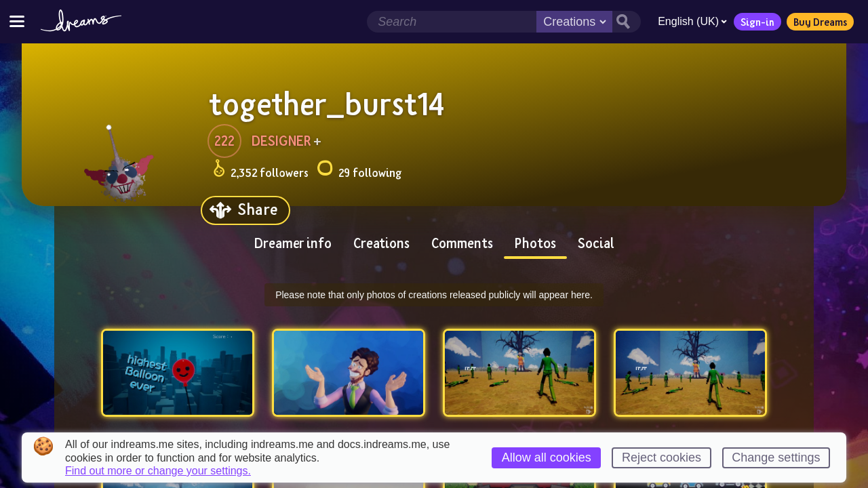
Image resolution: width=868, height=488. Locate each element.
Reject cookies (662, 457)
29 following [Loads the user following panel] (359, 170)
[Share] (245, 210)
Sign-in (757, 22)
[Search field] (452, 22)
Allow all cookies (547, 457)
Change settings (776, 457)
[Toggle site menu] (17, 21)
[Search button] (627, 22)
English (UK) (692, 21)
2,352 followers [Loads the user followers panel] (261, 170)
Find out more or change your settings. (158, 471)
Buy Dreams (820, 22)
